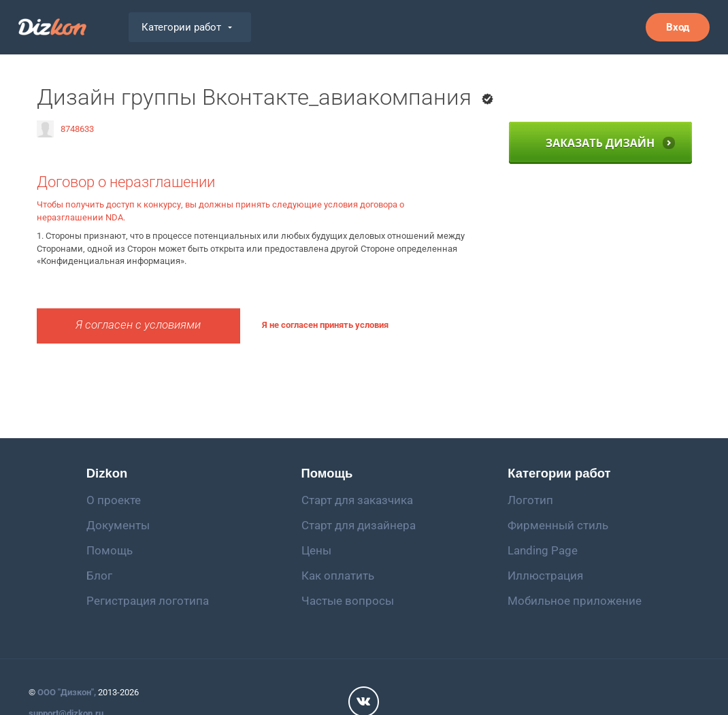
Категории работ (187, 27)
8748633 (65, 129)
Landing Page (543, 550)
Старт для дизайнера (359, 525)
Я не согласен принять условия (325, 325)
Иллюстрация (545, 576)
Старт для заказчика (357, 500)
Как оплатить (338, 576)
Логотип (530, 500)
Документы (118, 525)
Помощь (110, 550)
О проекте (114, 500)
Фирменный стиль (558, 525)
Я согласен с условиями (138, 325)
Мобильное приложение (575, 601)
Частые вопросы (348, 601)
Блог (99, 576)
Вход (678, 27)
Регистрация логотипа (148, 601)
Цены (316, 550)
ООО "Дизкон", (67, 692)
